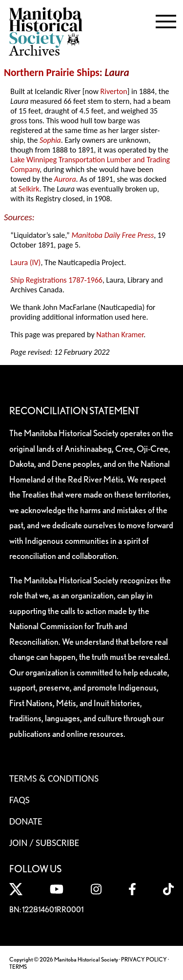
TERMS (18, 967)
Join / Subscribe (44, 843)
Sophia (50, 140)
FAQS (20, 800)
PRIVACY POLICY (144, 959)
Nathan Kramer (120, 335)
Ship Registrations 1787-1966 (56, 280)
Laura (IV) (25, 262)
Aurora (65, 179)
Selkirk (29, 189)
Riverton (114, 91)
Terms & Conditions (54, 778)
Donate (26, 821)
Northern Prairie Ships (52, 73)
